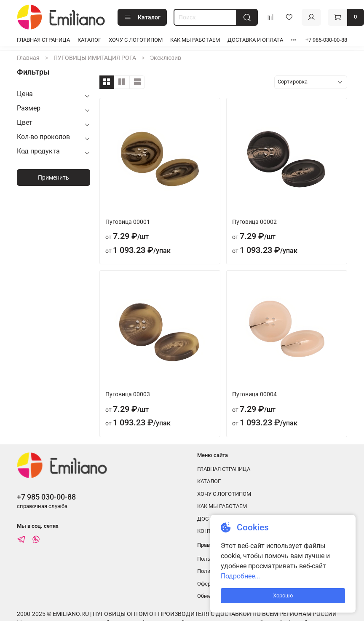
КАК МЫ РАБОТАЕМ (195, 40)
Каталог (142, 17)
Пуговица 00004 (254, 394)
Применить (54, 177)
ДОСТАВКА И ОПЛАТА (255, 40)
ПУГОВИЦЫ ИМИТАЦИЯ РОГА (95, 58)
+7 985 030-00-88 (46, 497)
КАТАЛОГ (89, 40)
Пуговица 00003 (128, 394)
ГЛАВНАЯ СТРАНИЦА (43, 40)
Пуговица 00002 (254, 222)
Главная (28, 58)
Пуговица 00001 (128, 222)
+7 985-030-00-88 (326, 40)
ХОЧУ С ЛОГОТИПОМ (136, 40)
